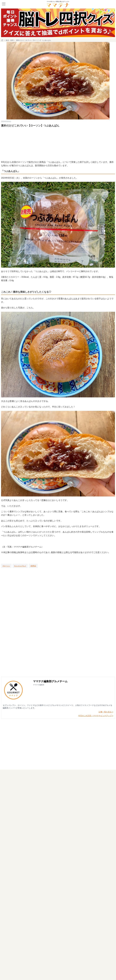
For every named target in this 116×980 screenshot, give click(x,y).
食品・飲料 (10, 40)
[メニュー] (4, 4)
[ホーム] (2, 40)
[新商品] (33, 566)
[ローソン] (6, 566)
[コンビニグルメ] (20, 566)
